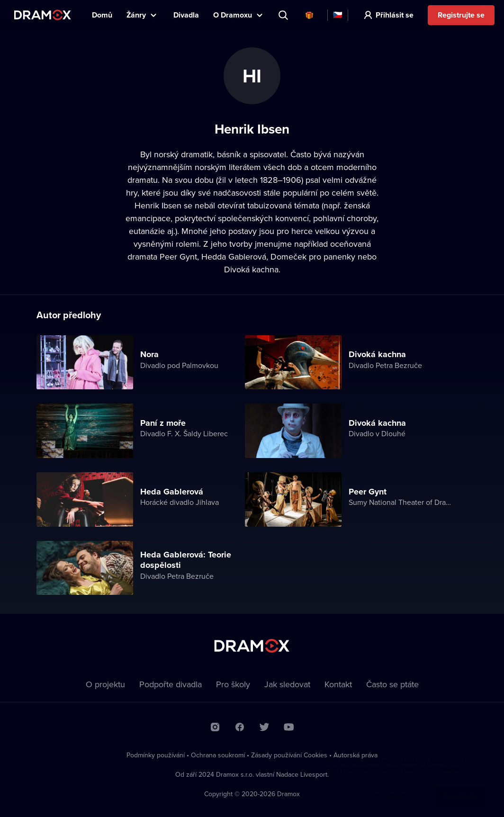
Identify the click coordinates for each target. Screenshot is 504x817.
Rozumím (459, 787)
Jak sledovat (287, 684)
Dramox (43, 15)
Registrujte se (461, 15)
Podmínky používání (156, 755)
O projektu (105, 684)
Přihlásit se (395, 15)
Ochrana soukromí (218, 755)
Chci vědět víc (394, 787)
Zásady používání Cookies (289, 755)
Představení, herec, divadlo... (284, 15)
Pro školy (233, 684)
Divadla (186, 15)
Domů (102, 15)
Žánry (136, 15)
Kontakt (338, 684)
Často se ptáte (392, 684)
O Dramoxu (233, 15)
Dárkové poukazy (309, 15)
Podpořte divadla (171, 684)
